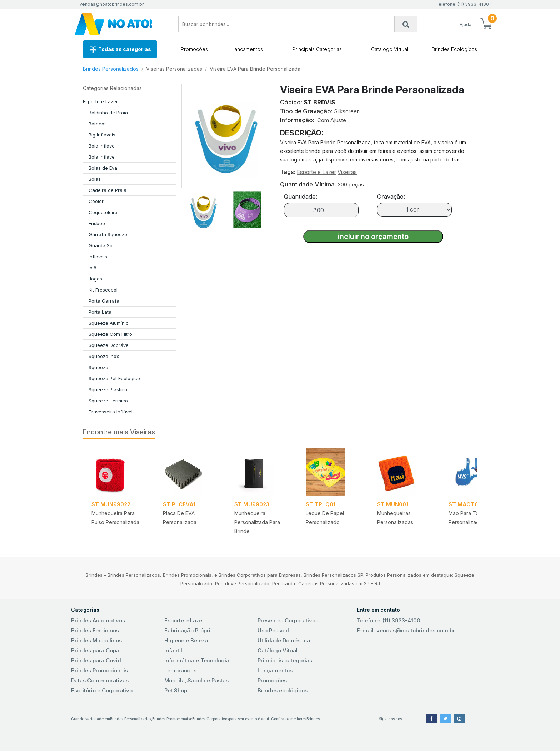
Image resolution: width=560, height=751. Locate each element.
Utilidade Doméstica (284, 640)
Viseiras (347, 172)
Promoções (194, 49)
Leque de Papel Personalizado (325, 518)
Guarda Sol (101, 245)
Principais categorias (285, 660)
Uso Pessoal (273, 630)
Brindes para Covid (96, 660)
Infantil (173, 650)
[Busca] (406, 24)
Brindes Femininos (95, 630)
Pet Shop (176, 690)
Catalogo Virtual (390, 49)
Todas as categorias (120, 50)
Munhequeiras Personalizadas (395, 518)
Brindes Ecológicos (454, 49)
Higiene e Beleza (186, 640)
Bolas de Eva (103, 168)
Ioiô (92, 268)
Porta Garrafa (104, 301)
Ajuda (466, 24)
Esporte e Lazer (100, 101)
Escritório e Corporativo (102, 690)
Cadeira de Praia (107, 190)
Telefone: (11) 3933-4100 (389, 620)
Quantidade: (301, 197)
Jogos (95, 279)
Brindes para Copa (95, 650)
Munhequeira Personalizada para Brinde (257, 522)
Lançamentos (247, 49)
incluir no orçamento (373, 237)
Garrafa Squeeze (108, 234)
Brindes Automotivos (98, 620)
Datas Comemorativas (100, 680)
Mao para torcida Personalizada (470, 518)
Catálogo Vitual (277, 650)
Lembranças (180, 670)
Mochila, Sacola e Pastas (196, 680)
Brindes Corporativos (211, 719)
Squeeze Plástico (108, 389)
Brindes (313, 719)
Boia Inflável (102, 146)
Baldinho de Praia (108, 113)
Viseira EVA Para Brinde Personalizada (255, 69)
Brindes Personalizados (111, 69)
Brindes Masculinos (96, 640)
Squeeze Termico (108, 401)
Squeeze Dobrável (109, 345)
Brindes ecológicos (282, 690)
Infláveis (98, 257)
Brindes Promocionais (99, 670)
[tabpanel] (119, 494)
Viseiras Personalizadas (174, 69)
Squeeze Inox (104, 356)
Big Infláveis (102, 135)
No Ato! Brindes (119, 24)
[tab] (203, 208)
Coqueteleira (103, 212)
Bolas (95, 179)
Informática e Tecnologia (197, 660)
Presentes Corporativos (288, 620)
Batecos (98, 124)
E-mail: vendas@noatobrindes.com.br (406, 630)
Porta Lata (100, 312)
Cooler (96, 201)
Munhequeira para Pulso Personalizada (115, 518)
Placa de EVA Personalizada (180, 518)
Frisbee (97, 223)
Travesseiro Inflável (111, 412)
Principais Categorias (317, 49)
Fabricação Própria (189, 630)
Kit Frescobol (103, 290)
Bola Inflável (102, 157)
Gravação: (391, 197)
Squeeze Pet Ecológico (114, 378)
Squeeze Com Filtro (110, 334)
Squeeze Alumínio (109, 323)
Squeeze (98, 367)
